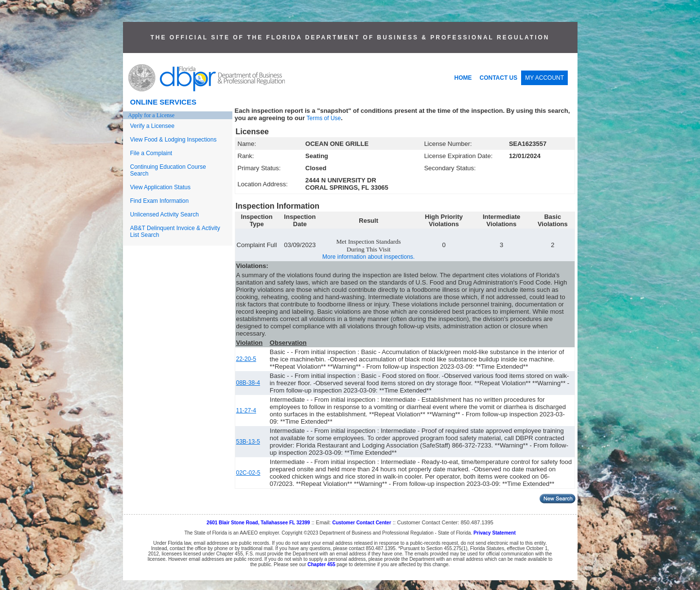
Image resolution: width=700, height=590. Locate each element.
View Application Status (161, 187)
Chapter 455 (322, 564)
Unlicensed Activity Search (165, 215)
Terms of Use (324, 118)
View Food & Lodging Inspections (174, 140)
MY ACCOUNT (544, 78)
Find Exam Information (160, 201)
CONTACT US (499, 78)
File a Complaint (151, 153)
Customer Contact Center (361, 523)
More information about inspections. (368, 257)
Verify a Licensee (152, 126)
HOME (463, 78)
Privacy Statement (495, 533)
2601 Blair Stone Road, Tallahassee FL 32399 (258, 523)
